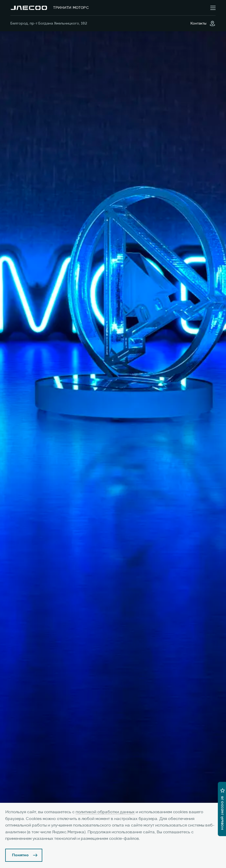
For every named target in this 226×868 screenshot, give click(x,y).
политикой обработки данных (105, 812)
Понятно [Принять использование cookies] (20, 855)
